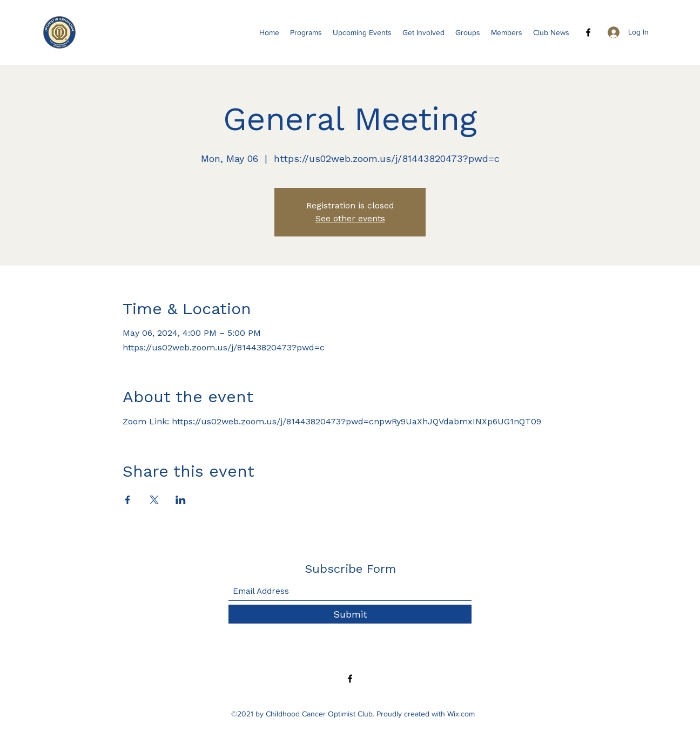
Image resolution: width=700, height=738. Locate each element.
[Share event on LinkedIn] (181, 500)
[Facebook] (588, 32)
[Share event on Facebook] (128, 500)
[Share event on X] (154, 500)
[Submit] (350, 614)
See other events (350, 218)
